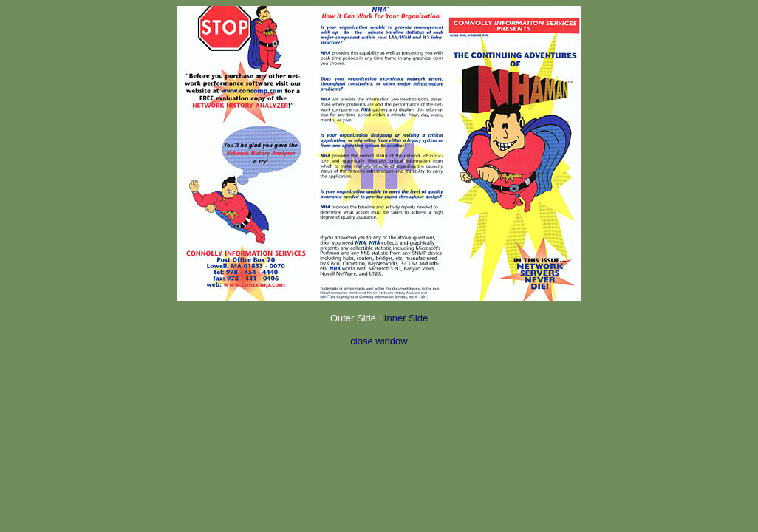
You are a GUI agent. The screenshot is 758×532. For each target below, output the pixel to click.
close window (379, 341)
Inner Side (404, 318)
